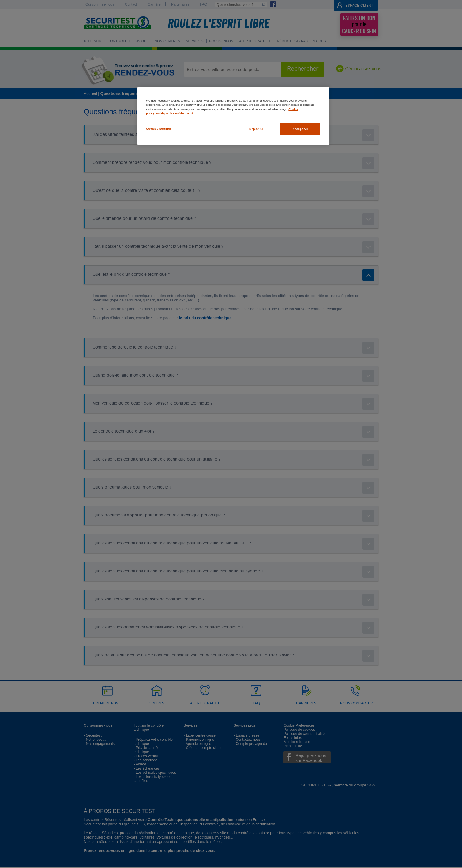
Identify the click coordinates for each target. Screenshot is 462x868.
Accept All (300, 129)
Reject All (256, 129)
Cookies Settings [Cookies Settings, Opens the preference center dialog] (159, 129)
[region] (233, 116)
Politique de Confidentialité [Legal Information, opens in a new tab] (174, 113)
